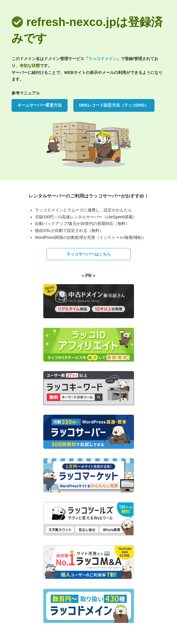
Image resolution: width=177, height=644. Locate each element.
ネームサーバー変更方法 (40, 105)
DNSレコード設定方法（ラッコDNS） (114, 105)
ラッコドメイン (103, 59)
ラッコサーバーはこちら (89, 254)
